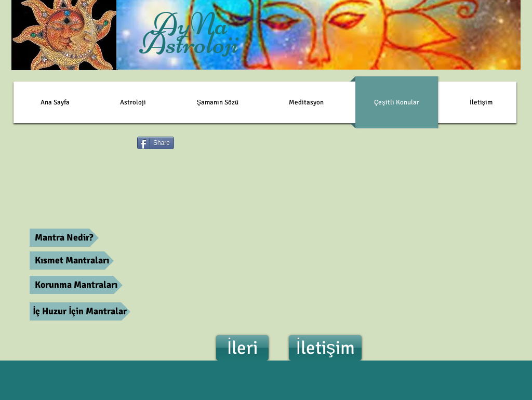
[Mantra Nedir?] (64, 238)
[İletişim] (325, 348)
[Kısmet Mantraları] (72, 261)
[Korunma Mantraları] (76, 285)
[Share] (156, 143)
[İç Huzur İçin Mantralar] (80, 311)
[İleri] (242, 348)
